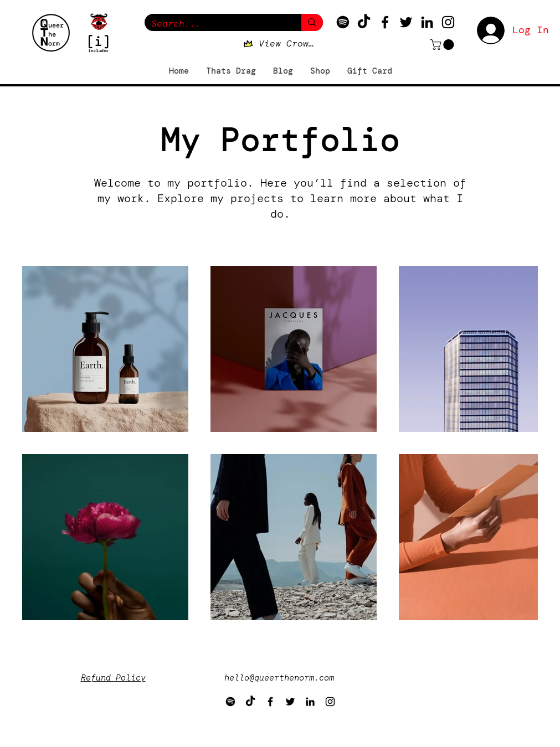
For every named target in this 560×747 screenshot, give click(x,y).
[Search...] (215, 24)
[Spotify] (343, 22)
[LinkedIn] (427, 22)
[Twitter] (406, 22)
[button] (443, 45)
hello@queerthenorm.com (279, 678)
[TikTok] (364, 22)
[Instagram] (448, 22)
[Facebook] (385, 22)
